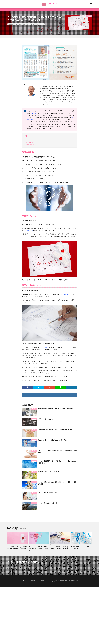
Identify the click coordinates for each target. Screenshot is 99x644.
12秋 (33, 24)
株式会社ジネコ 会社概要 (50, 582)
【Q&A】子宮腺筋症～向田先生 (48, 503)
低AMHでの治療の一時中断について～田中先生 (52, 440)
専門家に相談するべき (30, 145)
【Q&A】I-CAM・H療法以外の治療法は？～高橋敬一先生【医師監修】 (57, 452)
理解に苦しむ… (28, 139)
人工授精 (23, 24)
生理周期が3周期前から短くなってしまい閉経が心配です (55, 430)
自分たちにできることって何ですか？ (49, 472)
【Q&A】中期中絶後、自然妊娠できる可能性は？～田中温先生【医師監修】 (60, 548)
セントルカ (41, 24)
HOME (10, 37)
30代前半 (19, 24)
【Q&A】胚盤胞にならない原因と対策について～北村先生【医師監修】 (57, 483)
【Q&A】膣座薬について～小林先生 (49, 493)
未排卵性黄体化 (28, 142)
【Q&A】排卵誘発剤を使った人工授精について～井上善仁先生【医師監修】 (57, 462)
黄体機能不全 (28, 24)
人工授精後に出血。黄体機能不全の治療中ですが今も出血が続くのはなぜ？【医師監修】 (47, 37)
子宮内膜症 (30, 230)
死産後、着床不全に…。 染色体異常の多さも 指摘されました (81, 548)
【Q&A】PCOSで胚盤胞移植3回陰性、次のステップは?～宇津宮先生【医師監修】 (38, 549)
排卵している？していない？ (47, 419)
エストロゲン (45, 347)
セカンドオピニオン (18, 37)
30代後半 (35, 409)
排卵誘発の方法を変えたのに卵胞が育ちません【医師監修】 (56, 409)
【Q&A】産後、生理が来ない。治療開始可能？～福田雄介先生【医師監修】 (17, 548)
